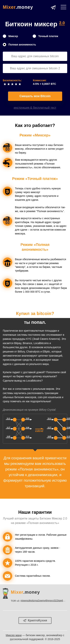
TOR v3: (39, 601)
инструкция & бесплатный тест (35, 108)
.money (18, 7)
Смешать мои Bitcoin (35, 96)
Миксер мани (14, 635)
